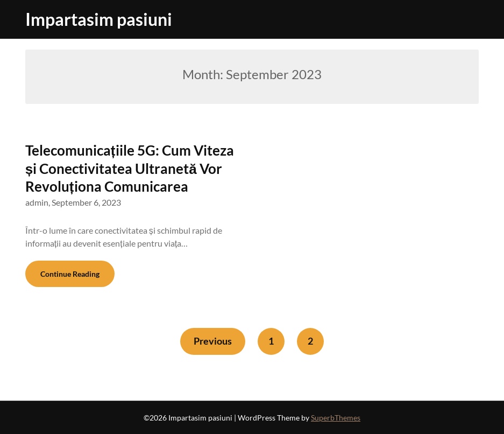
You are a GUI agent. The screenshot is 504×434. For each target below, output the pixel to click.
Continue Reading (70, 274)
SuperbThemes (336, 418)
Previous (213, 341)
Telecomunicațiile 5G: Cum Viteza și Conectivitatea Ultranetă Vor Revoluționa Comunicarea (130, 169)
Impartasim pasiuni (99, 19)
